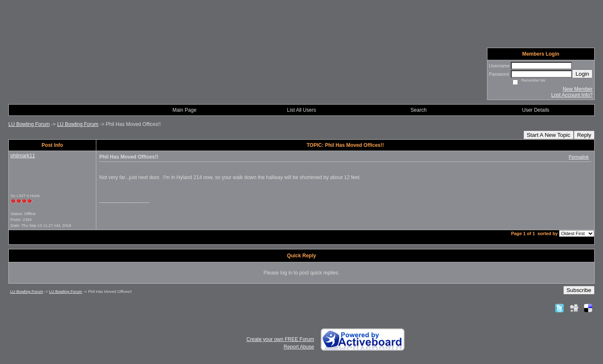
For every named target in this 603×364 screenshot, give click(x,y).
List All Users (301, 110)
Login (582, 74)
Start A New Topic (549, 135)
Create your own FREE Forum (280, 339)
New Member (578, 89)
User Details (536, 110)
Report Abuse (299, 347)
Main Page (184, 110)
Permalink (579, 157)
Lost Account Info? (572, 95)
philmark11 (23, 156)
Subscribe (579, 290)
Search (419, 110)
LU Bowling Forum (29, 124)
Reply (584, 135)
